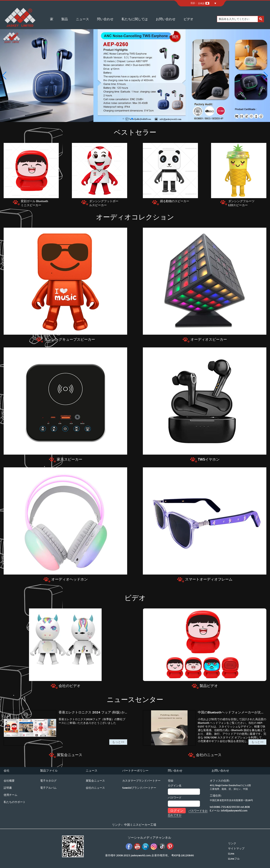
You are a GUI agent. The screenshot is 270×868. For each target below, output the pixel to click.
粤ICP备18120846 (183, 855)
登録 (171, 781)
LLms (231, 854)
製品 (65, 19)
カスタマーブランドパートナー (141, 781)
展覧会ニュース (95, 781)
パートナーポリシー (135, 771)
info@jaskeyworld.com (234, 811)
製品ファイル (49, 771)
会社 (7, 771)
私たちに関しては (135, 19)
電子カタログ (48, 781)
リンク (232, 843)
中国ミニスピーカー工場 (140, 825)
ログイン (177, 811)
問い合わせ (105, 19)
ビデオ (188, 19)
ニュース (82, 19)
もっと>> (118, 742)
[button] (123, 119)
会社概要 (9, 781)
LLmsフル (234, 859)
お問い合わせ (166, 19)
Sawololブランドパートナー (139, 788)
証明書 (8, 788)
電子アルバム (48, 788)
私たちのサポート (15, 802)
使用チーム (10, 795)
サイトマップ (236, 848)
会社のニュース (95, 788)
